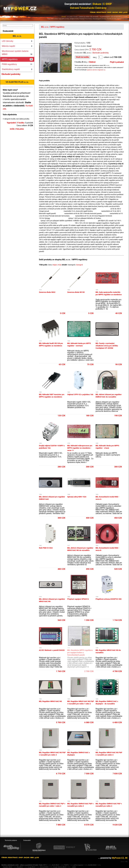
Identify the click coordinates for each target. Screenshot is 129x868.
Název (55, 265)
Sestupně (80, 265)
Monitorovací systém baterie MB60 (17, 53)
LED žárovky (17, 41)
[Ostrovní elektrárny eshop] (39, 848)
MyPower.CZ (118, 858)
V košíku (21, 123)
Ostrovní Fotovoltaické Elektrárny (88, 8)
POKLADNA (20, 129)
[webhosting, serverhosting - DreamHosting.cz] (11, 847)
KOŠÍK (12, 129)
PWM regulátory (17, 64)
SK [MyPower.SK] (126, 858)
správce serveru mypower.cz (96, 70)
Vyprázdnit (11, 123)
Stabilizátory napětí (17, 69)
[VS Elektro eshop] (90, 847)
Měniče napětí (17, 46)
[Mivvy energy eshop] (64, 847)
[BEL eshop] (111, 848)
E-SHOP (108, 4)
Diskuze (97, 4)
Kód (60, 265)
